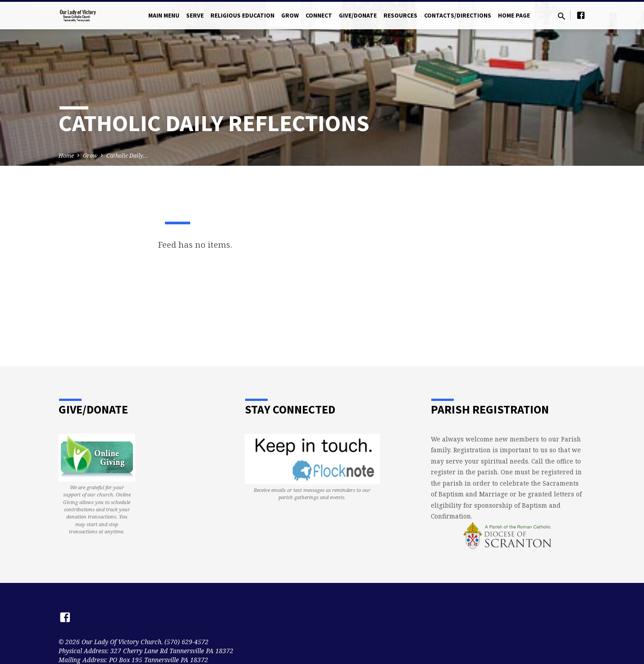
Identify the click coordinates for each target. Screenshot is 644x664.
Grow (290, 16)
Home (66, 156)
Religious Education (242, 16)
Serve (195, 16)
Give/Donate (358, 16)
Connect (319, 16)
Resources (400, 16)
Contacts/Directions (458, 16)
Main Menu (164, 16)
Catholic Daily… (127, 156)
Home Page (514, 16)
